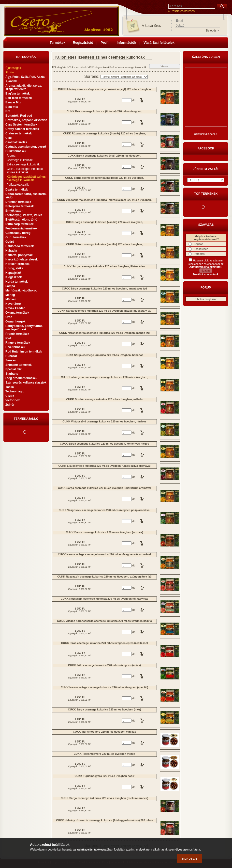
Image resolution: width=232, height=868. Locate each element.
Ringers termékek (18, 343)
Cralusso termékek (19, 133)
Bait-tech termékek (19, 98)
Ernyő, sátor (14, 211)
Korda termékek (17, 282)
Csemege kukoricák (20, 160)
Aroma (11, 156)
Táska (10, 387)
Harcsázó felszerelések (22, 259)
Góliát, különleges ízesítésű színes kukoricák (25, 171)
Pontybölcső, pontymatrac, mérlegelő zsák (24, 328)
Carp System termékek (21, 125)
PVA (8, 338)
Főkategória (59, 67)
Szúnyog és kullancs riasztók (26, 383)
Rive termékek (15, 347)
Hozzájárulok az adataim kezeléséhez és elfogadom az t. (206, 264)
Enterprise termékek (20, 206)
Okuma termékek (17, 313)
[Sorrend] (124, 77)
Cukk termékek (78, 67)
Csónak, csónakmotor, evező (26, 147)
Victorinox (13, 400)
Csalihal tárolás (16, 142)
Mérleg (10, 295)
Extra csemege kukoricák (23, 164)
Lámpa (10, 286)
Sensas (11, 360)
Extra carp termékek (20, 224)
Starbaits (12, 374)
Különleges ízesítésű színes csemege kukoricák (26, 178)
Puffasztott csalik (18, 185)
